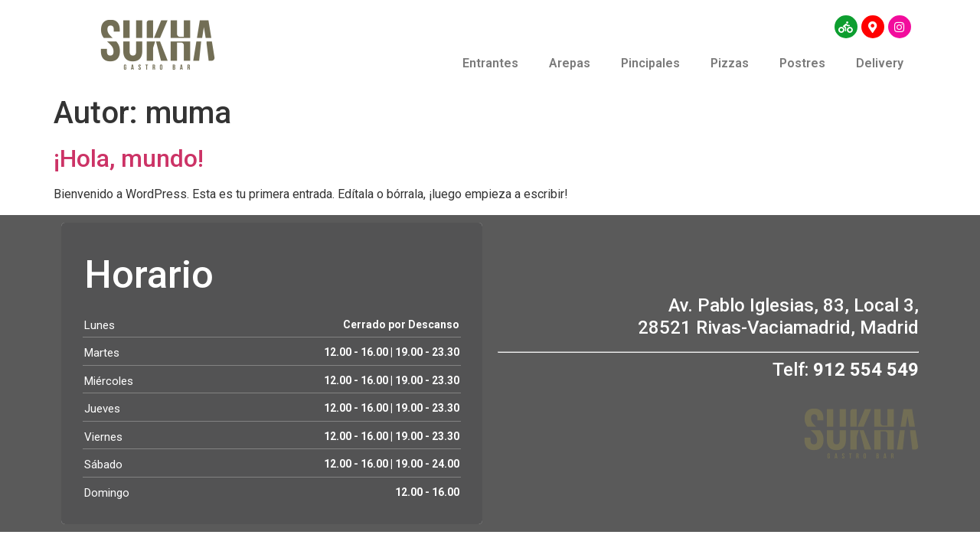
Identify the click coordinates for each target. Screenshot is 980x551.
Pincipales (650, 63)
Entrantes (490, 63)
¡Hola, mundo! (129, 158)
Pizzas (730, 63)
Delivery (880, 63)
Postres (802, 63)
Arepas (570, 63)
